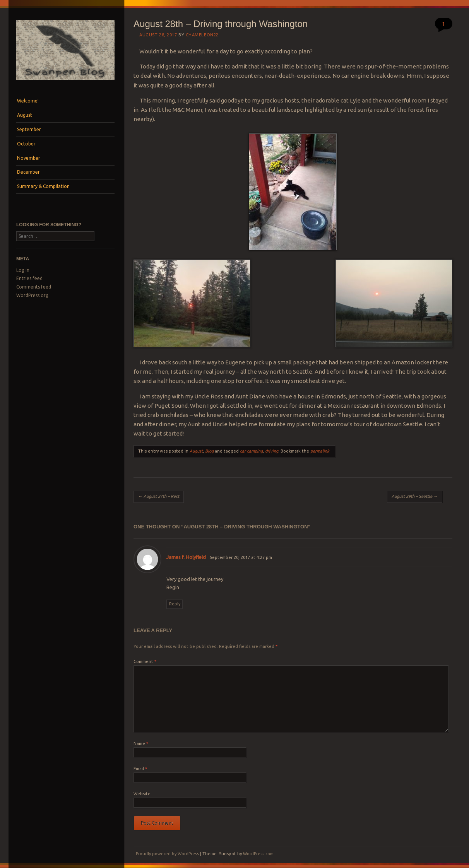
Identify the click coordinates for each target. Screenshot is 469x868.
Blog (209, 451)
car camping (251, 451)
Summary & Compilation (43, 186)
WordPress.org (32, 295)
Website (142, 794)
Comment (145, 661)
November (29, 158)
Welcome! (28, 101)
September (29, 129)
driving (272, 451)
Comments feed (34, 287)
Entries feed (29, 278)
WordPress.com (258, 854)
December (28, 172)
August (25, 115)
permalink (320, 451)
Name (141, 743)
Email (140, 769)
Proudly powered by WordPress (167, 854)
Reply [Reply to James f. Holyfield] (175, 604)
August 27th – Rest (159, 496)
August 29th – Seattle (415, 496)
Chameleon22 (202, 35)
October (26, 144)
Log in (23, 270)
